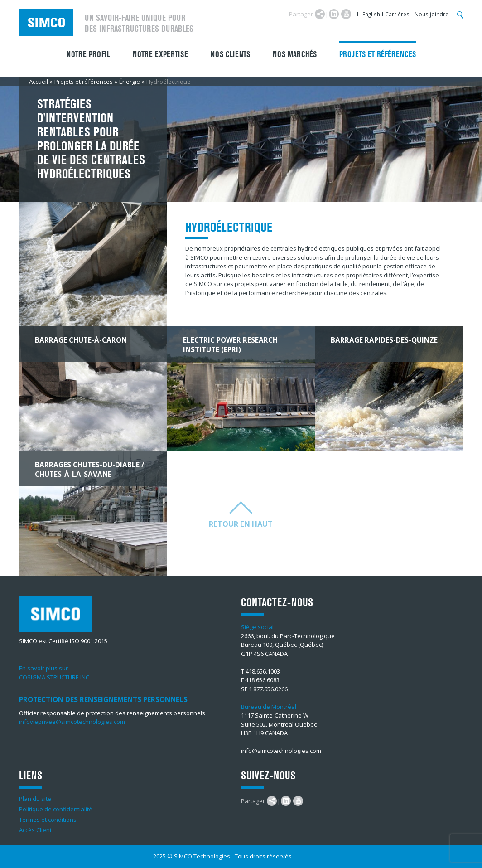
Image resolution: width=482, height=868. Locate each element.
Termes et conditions (48, 820)
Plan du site (35, 799)
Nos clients (230, 54)
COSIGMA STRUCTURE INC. (55, 677)
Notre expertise (160, 54)
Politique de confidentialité (56, 809)
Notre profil (88, 54)
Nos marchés (295, 54)
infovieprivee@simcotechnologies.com (72, 722)
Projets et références (378, 54)
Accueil (39, 82)
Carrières (397, 14)
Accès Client (35, 830)
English (371, 14)
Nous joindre (431, 14)
